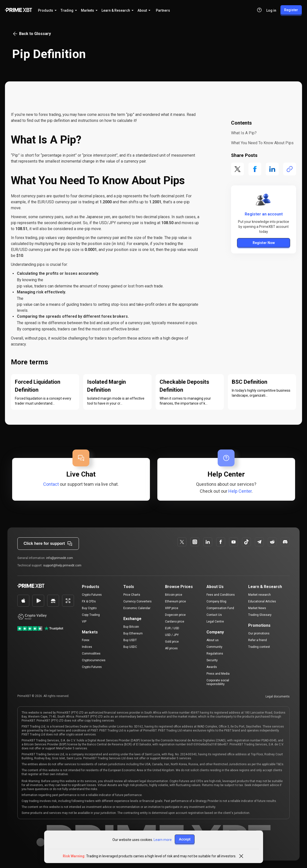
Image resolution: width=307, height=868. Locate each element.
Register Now (264, 243)
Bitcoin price (174, 595)
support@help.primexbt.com (62, 565)
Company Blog (216, 601)
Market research (259, 595)
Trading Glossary (260, 615)
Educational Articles (262, 601)
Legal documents (278, 696)
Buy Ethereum (133, 633)
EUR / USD (172, 628)
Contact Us (214, 615)
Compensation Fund (220, 608)
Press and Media (218, 674)
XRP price (172, 608)
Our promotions (259, 633)
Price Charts (132, 595)
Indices (87, 647)
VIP (84, 622)
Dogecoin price (175, 615)
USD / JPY (172, 635)
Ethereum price (175, 601)
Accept (185, 839)
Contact (51, 484)
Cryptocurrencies (94, 660)
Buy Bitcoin (131, 627)
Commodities (91, 654)
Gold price (172, 642)
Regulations (215, 654)
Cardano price (175, 622)
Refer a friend (257, 640)
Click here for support (48, 544)
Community (214, 647)
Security (212, 660)
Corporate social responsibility (218, 682)
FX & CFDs (89, 601)
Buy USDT (130, 640)
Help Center (240, 491)
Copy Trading (91, 615)
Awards (212, 667)
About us (213, 640)
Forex (86, 640)
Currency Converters (137, 601)
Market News (257, 608)
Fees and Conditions (221, 595)
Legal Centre (215, 622)
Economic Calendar (137, 608)
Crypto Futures (92, 595)
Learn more (163, 840)
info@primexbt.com (60, 558)
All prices (171, 648)
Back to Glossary (32, 34)
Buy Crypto (89, 608)
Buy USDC (130, 647)
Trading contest (259, 647)
